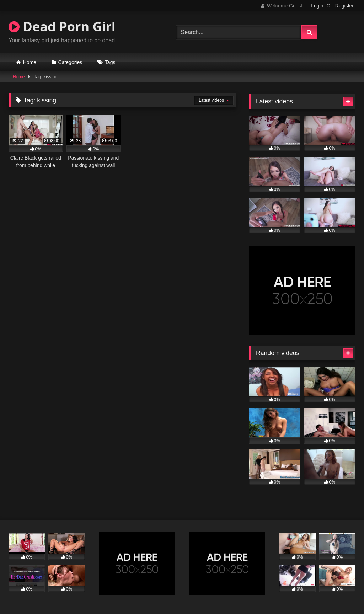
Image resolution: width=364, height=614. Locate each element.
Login (317, 6)
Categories (70, 62)
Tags (110, 62)
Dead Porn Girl (62, 26)
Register (344, 6)
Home (30, 62)
